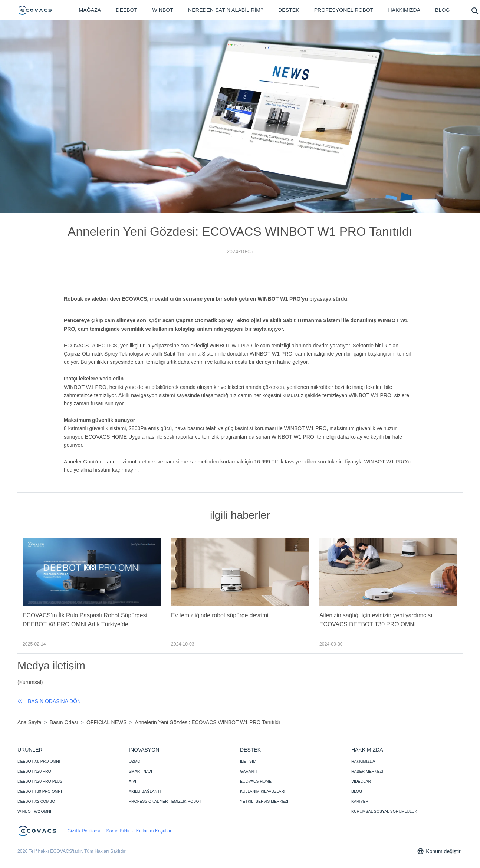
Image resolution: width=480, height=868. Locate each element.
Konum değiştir (439, 851)
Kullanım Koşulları (154, 831)
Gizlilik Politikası (84, 831)
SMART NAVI (140, 771)
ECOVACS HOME (256, 781)
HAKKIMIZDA (363, 761)
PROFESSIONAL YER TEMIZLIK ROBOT (165, 801)
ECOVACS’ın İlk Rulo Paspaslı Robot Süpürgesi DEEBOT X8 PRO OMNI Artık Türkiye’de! (85, 620)
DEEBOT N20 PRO (34, 771)
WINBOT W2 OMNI (34, 811)
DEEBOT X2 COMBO (36, 801)
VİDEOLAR (361, 781)
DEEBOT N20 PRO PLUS (40, 781)
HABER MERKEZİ (367, 771)
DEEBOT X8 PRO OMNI (39, 761)
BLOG (357, 791)
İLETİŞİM (248, 761)
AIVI (132, 781)
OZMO (135, 761)
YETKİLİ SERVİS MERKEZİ (264, 801)
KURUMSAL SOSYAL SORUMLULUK (384, 811)
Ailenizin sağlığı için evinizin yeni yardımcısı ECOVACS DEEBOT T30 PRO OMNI (376, 620)
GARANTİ (249, 771)
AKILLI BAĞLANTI (145, 791)
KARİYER (360, 801)
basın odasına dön (49, 701)
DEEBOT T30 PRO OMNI (40, 791)
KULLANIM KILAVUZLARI (263, 791)
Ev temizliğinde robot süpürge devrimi (220, 615)
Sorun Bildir (118, 831)
